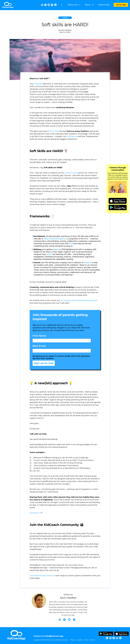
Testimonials (104, 5)
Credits (93, 640)
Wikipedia (38, 84)
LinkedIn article (71, 173)
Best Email (39, 346)
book (71, 244)
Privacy (73, 640)
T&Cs (86, 640)
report (56, 250)
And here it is (35, 513)
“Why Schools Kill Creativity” (55, 239)
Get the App (121, 5)
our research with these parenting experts (79, 300)
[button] (74, 5)
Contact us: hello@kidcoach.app (48, 636)
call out (49, 254)
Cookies (80, 640)
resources (88, 263)
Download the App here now (42, 576)
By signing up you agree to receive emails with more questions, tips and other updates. (61, 357)
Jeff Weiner (72, 136)
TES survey (54, 131)
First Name (39, 336)
